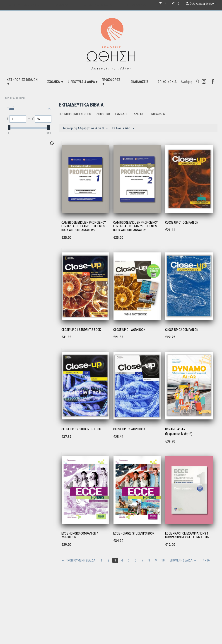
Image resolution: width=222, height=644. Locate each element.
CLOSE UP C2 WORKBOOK (129, 429)
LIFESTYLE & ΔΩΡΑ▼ (83, 82)
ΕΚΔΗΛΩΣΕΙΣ (139, 82)
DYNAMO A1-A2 (175, 429)
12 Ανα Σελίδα (123, 128)
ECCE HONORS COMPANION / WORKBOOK (80, 535)
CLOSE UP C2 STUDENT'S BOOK (81, 429)
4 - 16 (206, 560)
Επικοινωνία (167, 82)
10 (163, 560)
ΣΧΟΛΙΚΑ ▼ (56, 82)
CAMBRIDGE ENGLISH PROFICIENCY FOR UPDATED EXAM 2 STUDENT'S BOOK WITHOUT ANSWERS (135, 226)
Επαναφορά (44, 143)
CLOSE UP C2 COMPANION (182, 330)
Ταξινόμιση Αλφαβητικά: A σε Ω (85, 128)
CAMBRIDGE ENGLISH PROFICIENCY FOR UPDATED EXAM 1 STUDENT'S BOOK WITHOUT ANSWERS (84, 226)
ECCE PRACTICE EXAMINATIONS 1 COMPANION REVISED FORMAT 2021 (188, 535)
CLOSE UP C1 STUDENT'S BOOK (81, 330)
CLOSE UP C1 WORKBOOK (129, 330)
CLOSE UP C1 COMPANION (182, 223)
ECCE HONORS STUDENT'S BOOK (134, 533)
